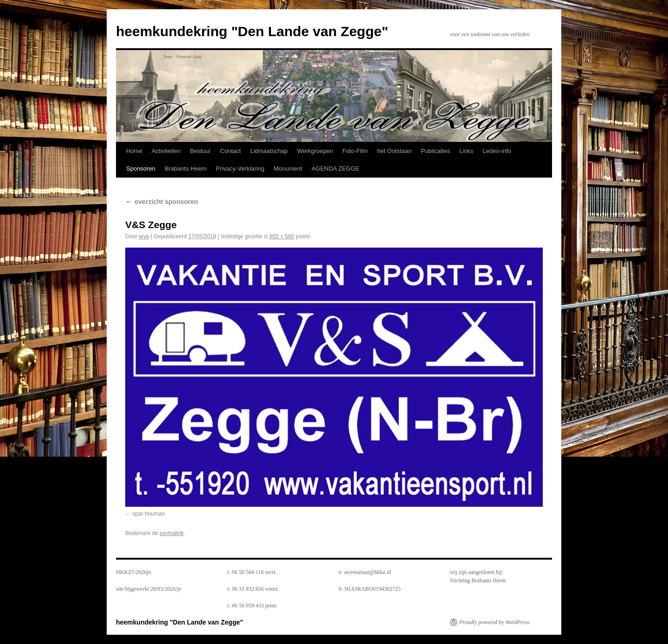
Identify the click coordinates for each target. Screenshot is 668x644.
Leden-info (497, 151)
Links (466, 151)
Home (134, 151)
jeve (144, 236)
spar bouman (148, 514)
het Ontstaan (394, 151)
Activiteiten (166, 151)
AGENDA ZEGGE (335, 169)
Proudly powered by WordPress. (495, 622)
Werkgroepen (315, 151)
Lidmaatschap (269, 151)
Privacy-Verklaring (240, 169)
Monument (288, 169)
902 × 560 (282, 236)
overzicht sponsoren (162, 202)
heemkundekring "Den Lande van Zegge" (252, 31)
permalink (172, 533)
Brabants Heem (186, 169)
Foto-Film (355, 151)
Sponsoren (141, 169)
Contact (230, 151)
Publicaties (435, 151)
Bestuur (201, 151)
